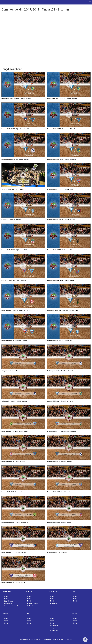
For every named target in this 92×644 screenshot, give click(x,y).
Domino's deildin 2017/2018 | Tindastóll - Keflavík (15, 159)
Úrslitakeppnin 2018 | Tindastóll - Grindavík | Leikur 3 (16, 99)
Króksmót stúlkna (33, 606)
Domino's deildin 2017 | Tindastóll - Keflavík (59, 462)
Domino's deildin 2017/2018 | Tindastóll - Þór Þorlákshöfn (63, 250)
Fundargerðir (8, 603)
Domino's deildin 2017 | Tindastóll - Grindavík (60, 401)
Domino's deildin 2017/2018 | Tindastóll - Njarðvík (61, 220)
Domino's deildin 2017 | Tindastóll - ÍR (12, 492)
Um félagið (7, 591)
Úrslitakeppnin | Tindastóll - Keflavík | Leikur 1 (14, 401)
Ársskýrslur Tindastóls (11, 606)
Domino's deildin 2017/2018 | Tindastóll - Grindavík (61, 159)
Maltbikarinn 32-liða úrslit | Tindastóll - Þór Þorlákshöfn (62, 310)
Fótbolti (29, 591)
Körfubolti (53, 591)
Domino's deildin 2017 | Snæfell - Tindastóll (13, 462)
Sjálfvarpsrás (54, 626)
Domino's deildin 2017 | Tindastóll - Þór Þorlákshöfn (62, 431)
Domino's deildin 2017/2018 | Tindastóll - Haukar (61, 280)
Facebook (85, 641)
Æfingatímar (54, 628)
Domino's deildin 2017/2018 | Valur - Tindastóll (14, 341)
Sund (73, 591)
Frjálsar (6, 613)
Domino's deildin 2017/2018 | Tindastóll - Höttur (15, 250)
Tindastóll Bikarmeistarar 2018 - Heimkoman (14, 189)
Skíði (27, 613)
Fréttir (6, 596)
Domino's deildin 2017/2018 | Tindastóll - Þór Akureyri (16, 310)
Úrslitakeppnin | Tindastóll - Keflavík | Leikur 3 (60, 371)
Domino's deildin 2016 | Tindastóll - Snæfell (59, 522)
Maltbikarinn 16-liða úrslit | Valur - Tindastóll (14, 280)
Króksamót (54, 603)
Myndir (29, 601)
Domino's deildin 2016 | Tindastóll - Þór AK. (13, 583)
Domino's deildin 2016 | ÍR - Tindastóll (58, 552)
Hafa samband (66, 640)
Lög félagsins (9, 601)
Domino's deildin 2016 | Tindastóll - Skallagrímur (15, 522)
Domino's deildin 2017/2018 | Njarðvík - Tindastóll (15, 129)
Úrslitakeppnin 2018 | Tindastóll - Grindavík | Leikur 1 (62, 99)
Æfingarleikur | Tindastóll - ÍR (9, 371)
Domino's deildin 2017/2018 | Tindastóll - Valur (60, 189)
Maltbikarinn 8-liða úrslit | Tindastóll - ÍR (12, 220)
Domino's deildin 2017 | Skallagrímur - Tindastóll (15, 431)
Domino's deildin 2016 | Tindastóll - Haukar (59, 492)
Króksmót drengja (33, 603)
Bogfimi (74, 613)
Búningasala (54, 630)
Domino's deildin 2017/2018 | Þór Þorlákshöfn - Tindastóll (63, 129)
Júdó (50, 613)
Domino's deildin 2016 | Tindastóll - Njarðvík (14, 552)
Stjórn (6, 599)
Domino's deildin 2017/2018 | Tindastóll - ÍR (59, 341)
